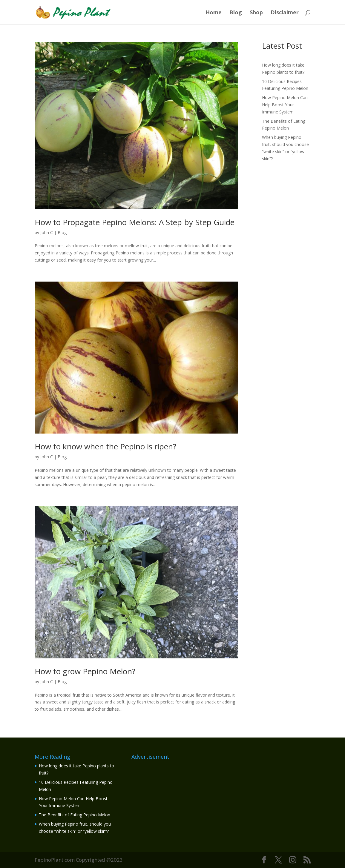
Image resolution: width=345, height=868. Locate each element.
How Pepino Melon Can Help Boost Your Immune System (285, 105)
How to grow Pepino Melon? (85, 671)
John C (47, 232)
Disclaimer (285, 13)
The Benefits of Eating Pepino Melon (75, 815)
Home (214, 13)
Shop (256, 13)
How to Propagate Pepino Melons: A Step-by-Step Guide (135, 222)
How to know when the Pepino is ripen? (105, 446)
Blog (236, 13)
